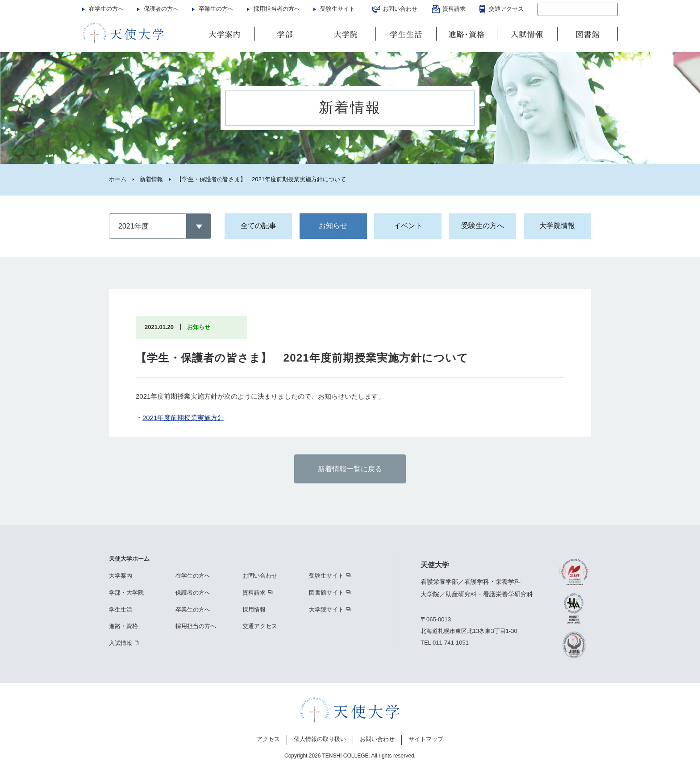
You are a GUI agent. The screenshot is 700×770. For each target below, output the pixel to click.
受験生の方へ (483, 226)
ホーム (118, 179)
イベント (408, 226)
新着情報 (151, 179)
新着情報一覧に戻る (350, 469)
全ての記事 (258, 226)
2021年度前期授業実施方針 (183, 418)
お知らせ (333, 226)
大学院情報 (557, 226)
